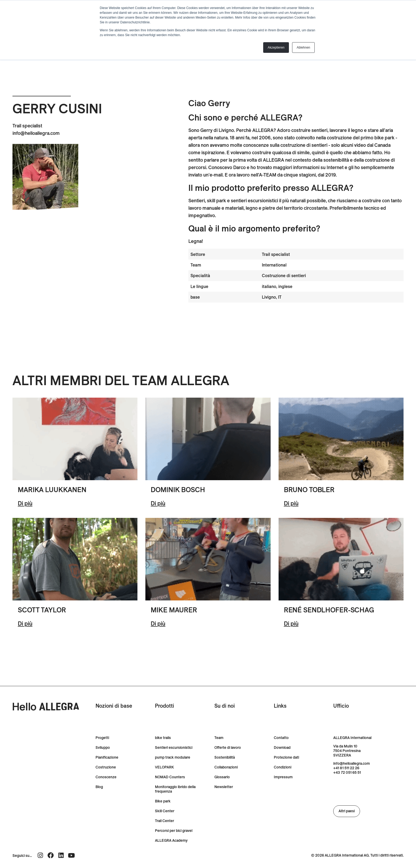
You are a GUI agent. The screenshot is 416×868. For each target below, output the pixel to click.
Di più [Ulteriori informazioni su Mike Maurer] (158, 624)
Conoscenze (106, 777)
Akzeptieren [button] (276, 48)
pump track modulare (173, 757)
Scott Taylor (42, 610)
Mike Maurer (174, 610)
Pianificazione (107, 757)
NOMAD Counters (170, 777)
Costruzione (106, 767)
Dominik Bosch (178, 490)
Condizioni (283, 767)
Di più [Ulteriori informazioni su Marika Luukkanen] (25, 503)
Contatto (281, 738)
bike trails (163, 738)
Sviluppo (103, 748)
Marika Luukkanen (52, 490)
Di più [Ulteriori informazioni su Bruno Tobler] (291, 503)
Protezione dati (286, 757)
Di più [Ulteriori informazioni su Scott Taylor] (25, 624)
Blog (99, 787)
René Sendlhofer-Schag (329, 610)
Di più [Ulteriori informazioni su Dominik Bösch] (158, 503)
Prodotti (164, 706)
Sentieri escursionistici (174, 748)
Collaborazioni (226, 767)
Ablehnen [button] (303, 48)
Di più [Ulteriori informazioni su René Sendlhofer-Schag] (291, 624)
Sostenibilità (225, 757)
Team (219, 738)
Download (282, 748)
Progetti (102, 738)
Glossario (222, 777)
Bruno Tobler (309, 490)
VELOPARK (164, 767)
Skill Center (165, 811)
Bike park (163, 801)
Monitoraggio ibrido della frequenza (175, 789)
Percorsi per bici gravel (174, 831)
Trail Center (164, 821)
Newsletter (224, 787)
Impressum (283, 777)
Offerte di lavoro (228, 748)
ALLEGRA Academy (171, 841)
